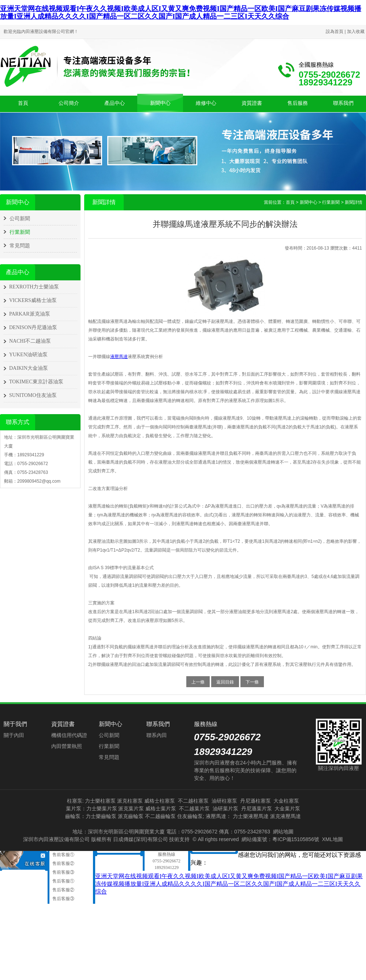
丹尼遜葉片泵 (257, 808)
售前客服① (63, 855)
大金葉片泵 (287, 808)
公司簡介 (69, 103)
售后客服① (63, 881)
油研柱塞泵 (224, 801)
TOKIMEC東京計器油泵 (36, 382)
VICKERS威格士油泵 (33, 300)
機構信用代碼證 (69, 735)
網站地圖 (283, 832)
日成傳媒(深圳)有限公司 (140, 839)
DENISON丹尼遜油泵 (33, 327)
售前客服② (63, 863)
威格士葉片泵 (161, 808)
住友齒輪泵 (190, 816)
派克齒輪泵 (131, 816)
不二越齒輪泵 (160, 816)
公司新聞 (20, 218)
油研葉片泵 (225, 808)
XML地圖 (333, 839)
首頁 (23, 103)
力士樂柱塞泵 (100, 801)
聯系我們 (343, 103)
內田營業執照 (67, 746)
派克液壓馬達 (285, 816)
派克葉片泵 (131, 808)
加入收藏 (356, 32)
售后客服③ (63, 899)
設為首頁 (335, 32)
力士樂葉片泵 (102, 808)
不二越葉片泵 (194, 808)
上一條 (198, 682)
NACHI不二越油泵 (30, 341)
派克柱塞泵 (130, 801)
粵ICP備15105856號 (296, 839)
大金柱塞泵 (286, 801)
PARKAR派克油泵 (30, 314)
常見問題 (20, 246)
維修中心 (206, 103)
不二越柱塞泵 (193, 801)
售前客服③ (63, 872)
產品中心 (115, 103)
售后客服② (63, 890)
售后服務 (298, 103)
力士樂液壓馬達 (251, 816)
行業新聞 (20, 232)
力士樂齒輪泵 (101, 816)
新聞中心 (160, 103)
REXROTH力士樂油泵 (34, 287)
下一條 (252, 682)
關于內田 (14, 735)
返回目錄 (225, 682)
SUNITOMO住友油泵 (33, 395)
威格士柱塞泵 (160, 801)
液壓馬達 (119, 357)
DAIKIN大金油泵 (29, 368)
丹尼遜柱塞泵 (255, 801)
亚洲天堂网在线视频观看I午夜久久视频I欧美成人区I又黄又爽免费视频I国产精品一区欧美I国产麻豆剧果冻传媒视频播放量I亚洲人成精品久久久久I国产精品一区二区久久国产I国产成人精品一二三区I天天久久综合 (181, 12)
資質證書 (252, 103)
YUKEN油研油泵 (28, 355)
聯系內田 (157, 735)
